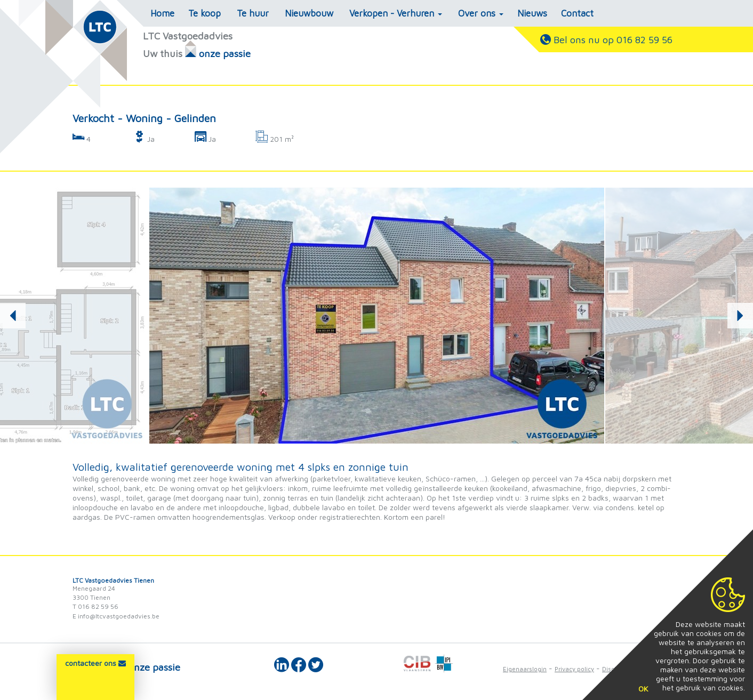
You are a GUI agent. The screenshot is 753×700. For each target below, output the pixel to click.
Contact (577, 13)
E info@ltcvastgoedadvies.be (116, 616)
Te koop (205, 13)
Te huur (253, 13)
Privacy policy (574, 669)
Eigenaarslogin (525, 669)
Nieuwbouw (309, 13)
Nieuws (532, 13)
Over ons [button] (481, 13)
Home (162, 13)
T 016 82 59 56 (95, 606)
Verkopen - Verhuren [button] (396, 13)
